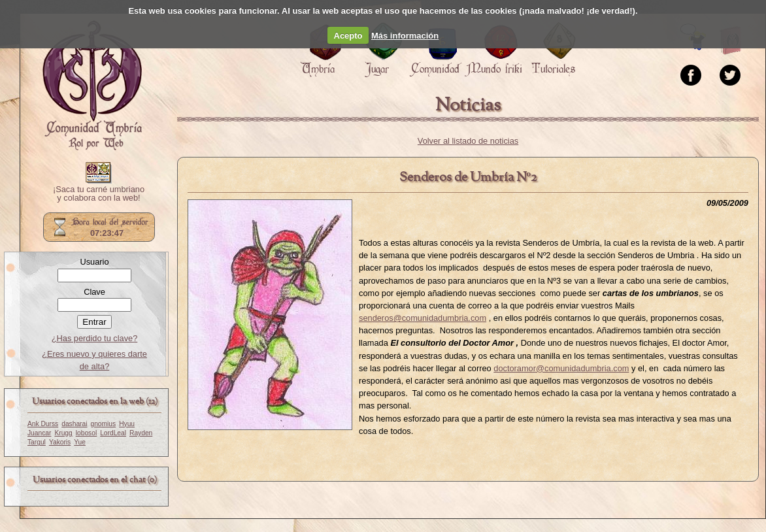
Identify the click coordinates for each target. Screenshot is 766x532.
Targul (37, 442)
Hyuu (127, 424)
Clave (94, 292)
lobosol (86, 433)
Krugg (63, 433)
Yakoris (60, 442)
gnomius (103, 424)
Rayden (141, 433)
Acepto (348, 36)
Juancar (39, 433)
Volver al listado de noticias (468, 141)
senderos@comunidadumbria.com (423, 318)
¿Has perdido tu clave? (95, 338)
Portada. (92, 86)
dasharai (74, 424)
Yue (80, 442)
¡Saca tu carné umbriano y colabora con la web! (99, 194)
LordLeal (113, 433)
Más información (405, 36)
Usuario (94, 262)
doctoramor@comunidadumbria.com (561, 368)
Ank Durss (43, 424)
